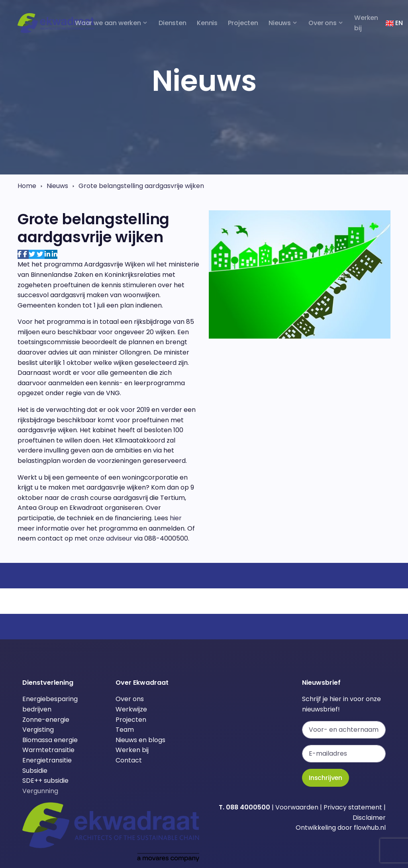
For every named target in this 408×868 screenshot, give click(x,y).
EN (394, 23)
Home (27, 186)
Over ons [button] (323, 23)
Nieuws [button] (280, 23)
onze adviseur (111, 538)
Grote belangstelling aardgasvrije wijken (141, 186)
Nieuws (57, 186)
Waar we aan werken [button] (108, 23)
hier (176, 518)
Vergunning (40, 791)
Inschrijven (326, 778)
